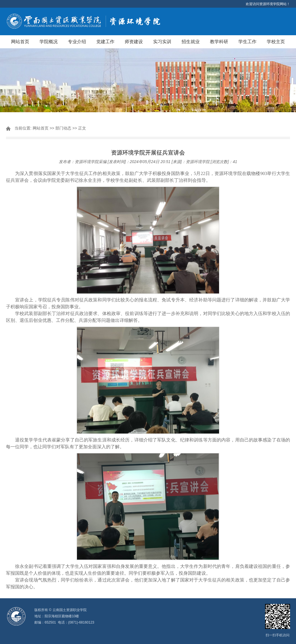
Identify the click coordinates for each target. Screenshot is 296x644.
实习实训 (162, 42)
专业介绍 (77, 42)
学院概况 (49, 42)
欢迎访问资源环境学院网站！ (268, 4)
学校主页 (276, 42)
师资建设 (134, 42)
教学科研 (219, 42)
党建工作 (105, 42)
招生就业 (191, 42)
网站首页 (20, 42)
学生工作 (247, 42)
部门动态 (63, 128)
